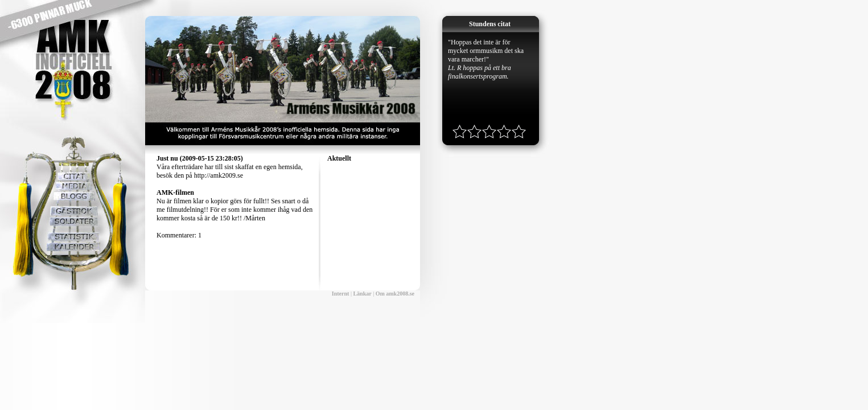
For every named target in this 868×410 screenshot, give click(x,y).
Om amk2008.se (395, 294)
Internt (341, 294)
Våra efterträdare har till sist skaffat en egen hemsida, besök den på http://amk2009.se (230, 167)
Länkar (362, 294)
